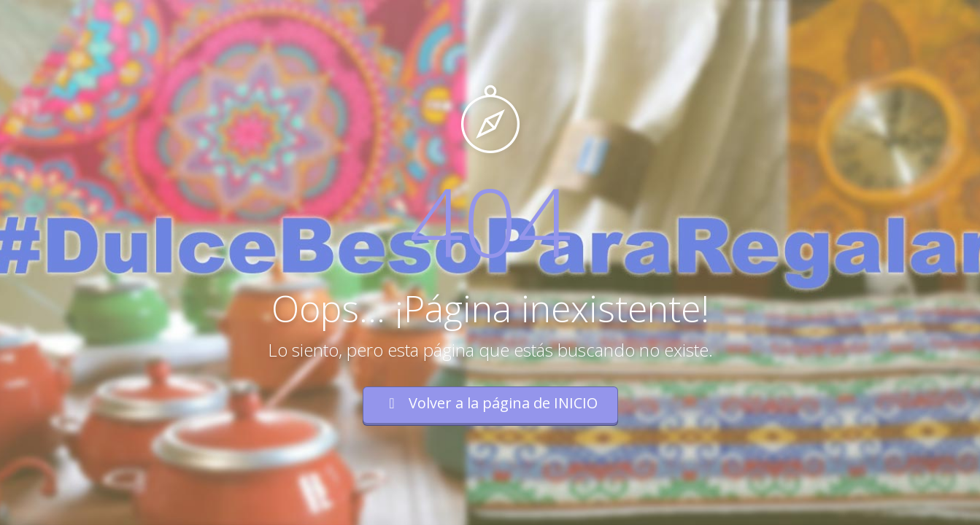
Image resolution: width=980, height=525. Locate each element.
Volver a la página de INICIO (490, 403)
